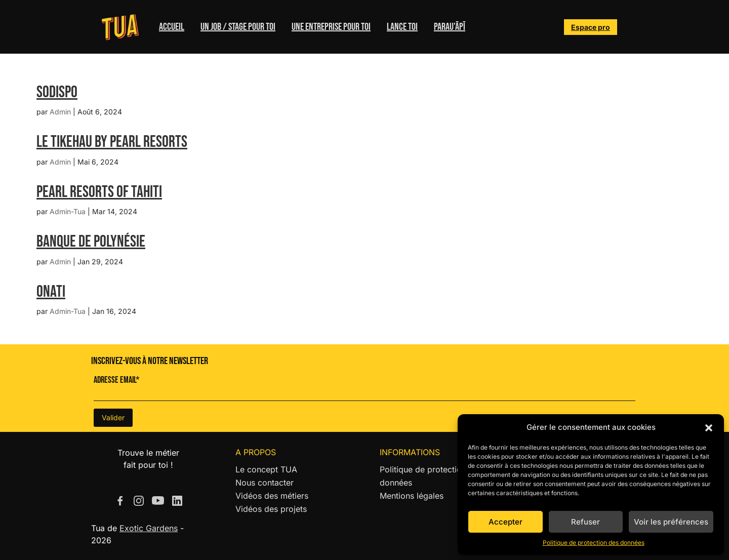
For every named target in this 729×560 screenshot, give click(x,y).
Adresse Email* (117, 380)
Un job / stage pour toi (238, 27)
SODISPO (57, 92)
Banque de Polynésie (91, 242)
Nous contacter (265, 483)
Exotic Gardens (149, 528)
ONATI (51, 292)
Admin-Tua (68, 211)
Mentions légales (412, 496)
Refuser (585, 522)
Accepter (505, 522)
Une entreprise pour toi (331, 27)
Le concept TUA (266, 469)
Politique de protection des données (594, 543)
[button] (709, 427)
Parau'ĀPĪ (450, 27)
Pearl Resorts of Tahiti (99, 192)
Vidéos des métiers (272, 496)
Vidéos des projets (271, 509)
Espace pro (591, 27)
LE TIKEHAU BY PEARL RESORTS (112, 142)
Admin (60, 112)
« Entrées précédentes (79, 338)
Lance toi (402, 27)
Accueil (172, 27)
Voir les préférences (671, 522)
